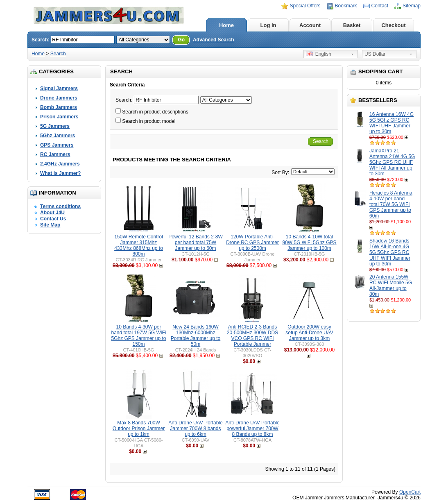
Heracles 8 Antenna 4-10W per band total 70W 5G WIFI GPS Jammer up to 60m (391, 204)
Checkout (393, 25)
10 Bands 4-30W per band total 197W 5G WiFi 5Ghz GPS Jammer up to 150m (138, 336)
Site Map (50, 225)
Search (58, 54)
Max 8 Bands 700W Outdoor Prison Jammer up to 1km (139, 428)
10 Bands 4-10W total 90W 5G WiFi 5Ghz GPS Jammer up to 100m (309, 243)
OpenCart (410, 492)
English (319, 54)
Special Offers (305, 6)
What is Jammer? (60, 173)
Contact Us (53, 219)
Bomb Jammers (59, 107)
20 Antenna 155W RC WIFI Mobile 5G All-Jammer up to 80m (391, 286)
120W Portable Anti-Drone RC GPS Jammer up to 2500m (252, 243)
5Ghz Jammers (58, 136)
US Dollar (375, 54)
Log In (268, 25)
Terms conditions (60, 206)
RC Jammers (55, 154)
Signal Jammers (59, 88)
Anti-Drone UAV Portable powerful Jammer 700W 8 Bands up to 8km (252, 428)
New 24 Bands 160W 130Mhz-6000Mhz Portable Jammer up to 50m (196, 336)
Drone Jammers (59, 98)
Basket (352, 25)
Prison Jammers (59, 117)
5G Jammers (55, 126)
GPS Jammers (57, 145)
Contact (380, 6)
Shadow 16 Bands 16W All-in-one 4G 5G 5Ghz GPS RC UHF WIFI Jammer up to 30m (390, 252)
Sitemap (412, 6)
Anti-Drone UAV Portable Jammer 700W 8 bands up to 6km (196, 428)
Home (226, 25)
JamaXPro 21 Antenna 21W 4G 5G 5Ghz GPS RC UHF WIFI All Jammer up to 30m (392, 162)
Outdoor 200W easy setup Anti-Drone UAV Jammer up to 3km (309, 333)
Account (310, 25)
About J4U (52, 213)
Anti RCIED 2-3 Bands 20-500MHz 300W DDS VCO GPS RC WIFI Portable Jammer (252, 336)
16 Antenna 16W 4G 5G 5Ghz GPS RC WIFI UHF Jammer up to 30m (391, 123)
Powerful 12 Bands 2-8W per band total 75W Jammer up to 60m (196, 243)
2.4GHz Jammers (60, 164)
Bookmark (346, 6)
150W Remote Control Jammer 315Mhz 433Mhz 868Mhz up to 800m (139, 245)
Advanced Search (214, 40)
